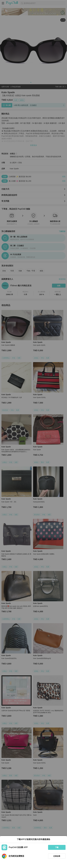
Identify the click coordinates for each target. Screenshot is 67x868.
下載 (57, 847)
